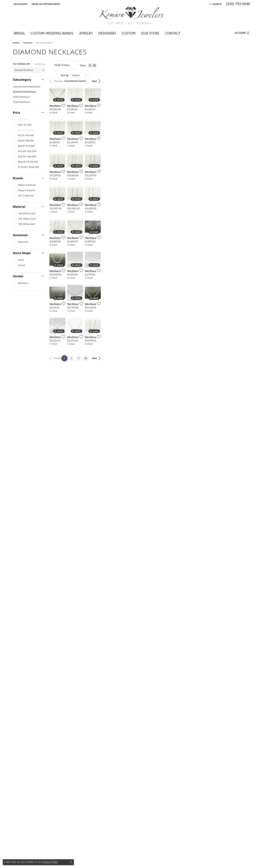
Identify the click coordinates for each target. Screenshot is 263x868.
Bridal (19, 33)
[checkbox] (22, 125)
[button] (20, 4)
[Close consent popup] (71, 862)
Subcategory (22, 80)
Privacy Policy (50, 862)
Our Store (150, 33)
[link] (46, 4)
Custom (129, 33)
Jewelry (86, 33)
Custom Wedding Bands (52, 33)
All (160, 757)
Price (17, 113)
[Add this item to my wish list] (112, 155)
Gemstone (20, 235)
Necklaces (28, 43)
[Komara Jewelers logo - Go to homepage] (132, 16)
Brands (18, 178)
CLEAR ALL (40, 64)
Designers (107, 33)
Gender (18, 276)
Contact (173, 33)
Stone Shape (22, 253)
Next (244, 81)
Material (19, 207)
